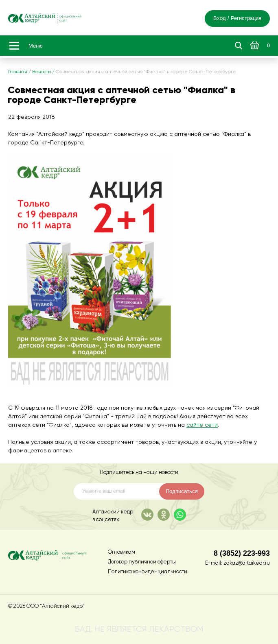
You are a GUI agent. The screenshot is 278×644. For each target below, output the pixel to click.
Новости (42, 72)
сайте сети (202, 425)
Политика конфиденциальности (148, 572)
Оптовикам (121, 552)
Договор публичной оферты (142, 562)
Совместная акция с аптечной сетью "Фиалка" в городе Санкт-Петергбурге (146, 72)
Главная (18, 72)
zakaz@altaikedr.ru (247, 563)
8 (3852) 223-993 (242, 553)
